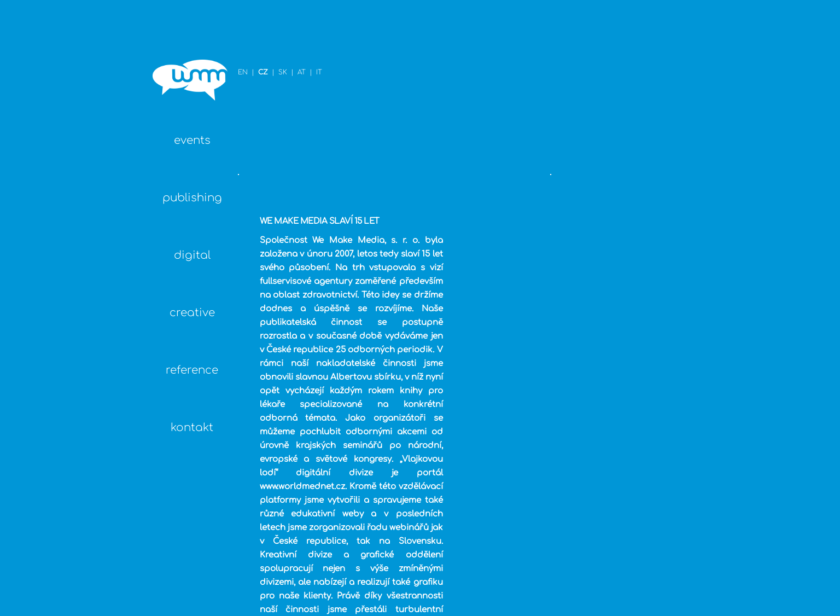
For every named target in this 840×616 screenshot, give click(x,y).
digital (69, 242)
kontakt (69, 414)
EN (144, 34)
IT (220, 34)
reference (69, 356)
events (69, 127)
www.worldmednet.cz (325, 341)
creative (69, 299)
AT (203, 34)
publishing (69, 184)
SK (184, 34)
